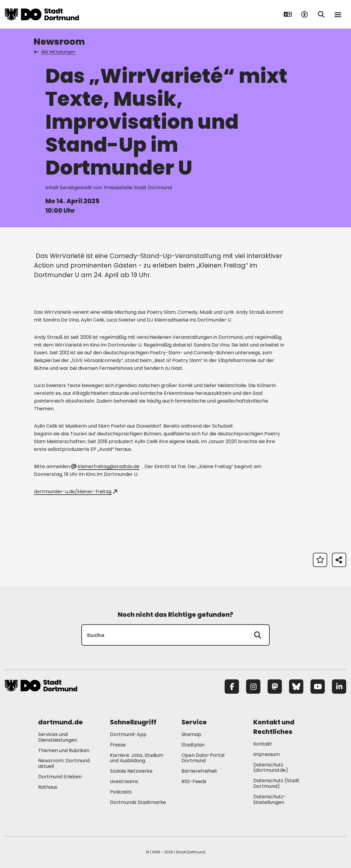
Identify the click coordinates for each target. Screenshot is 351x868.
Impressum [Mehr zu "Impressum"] (267, 754)
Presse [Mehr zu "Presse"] (118, 745)
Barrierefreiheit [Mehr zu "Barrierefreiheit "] (199, 771)
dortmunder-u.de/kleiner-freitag (76, 492)
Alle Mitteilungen (55, 52)
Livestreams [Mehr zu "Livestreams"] (124, 781)
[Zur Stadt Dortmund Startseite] (42, 14)
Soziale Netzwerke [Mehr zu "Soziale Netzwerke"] (131, 771)
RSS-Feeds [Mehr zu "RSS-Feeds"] (194, 781)
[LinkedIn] (339, 687)
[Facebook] (232, 687)
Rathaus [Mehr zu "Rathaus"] (48, 787)
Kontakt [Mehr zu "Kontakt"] (263, 744)
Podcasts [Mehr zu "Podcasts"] (121, 792)
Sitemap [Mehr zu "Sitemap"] (191, 734)
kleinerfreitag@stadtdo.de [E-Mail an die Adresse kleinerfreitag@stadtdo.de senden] (106, 466)
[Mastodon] (275, 687)
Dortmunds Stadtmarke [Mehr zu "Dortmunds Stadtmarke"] (138, 802)
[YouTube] (318, 687)
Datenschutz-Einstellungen (270, 800)
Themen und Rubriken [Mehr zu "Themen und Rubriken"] (64, 750)
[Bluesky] (296, 687)
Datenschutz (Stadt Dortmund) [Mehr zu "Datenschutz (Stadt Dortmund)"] (276, 783)
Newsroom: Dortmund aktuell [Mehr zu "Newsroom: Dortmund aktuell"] (64, 763)
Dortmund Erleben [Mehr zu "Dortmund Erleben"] (60, 777)
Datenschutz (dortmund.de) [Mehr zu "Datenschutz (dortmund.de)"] (271, 768)
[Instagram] (253, 687)
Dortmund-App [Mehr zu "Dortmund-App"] (128, 734)
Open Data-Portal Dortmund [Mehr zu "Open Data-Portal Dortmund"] (203, 758)
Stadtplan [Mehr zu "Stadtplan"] (193, 745)
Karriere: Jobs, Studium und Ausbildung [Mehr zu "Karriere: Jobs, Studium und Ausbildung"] (137, 758)
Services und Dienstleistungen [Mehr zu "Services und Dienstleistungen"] (58, 737)
